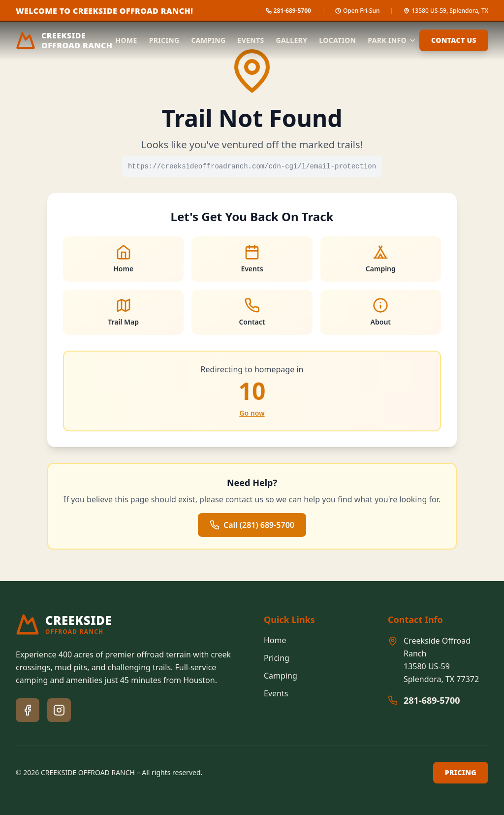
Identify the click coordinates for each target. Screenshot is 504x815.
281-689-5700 (432, 700)
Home (126, 40)
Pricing (164, 40)
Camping (208, 40)
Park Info (392, 40)
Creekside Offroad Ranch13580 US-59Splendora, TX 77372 (441, 660)
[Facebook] (28, 710)
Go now (252, 413)
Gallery (292, 40)
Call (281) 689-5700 (252, 525)
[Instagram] (59, 710)
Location (337, 40)
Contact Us (454, 40)
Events (251, 40)
